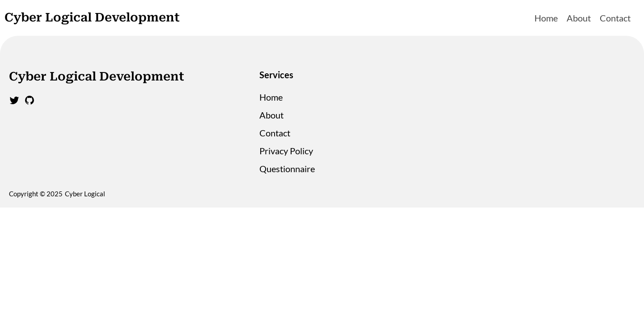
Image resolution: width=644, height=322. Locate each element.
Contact (615, 18)
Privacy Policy (286, 151)
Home (546, 18)
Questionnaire (287, 169)
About (579, 18)
